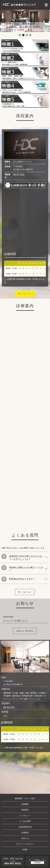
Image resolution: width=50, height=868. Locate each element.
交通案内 (25, 833)
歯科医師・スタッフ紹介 (25, 798)
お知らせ (25, 838)
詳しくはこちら (25, 294)
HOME (25, 850)
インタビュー (25, 815)
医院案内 (25, 810)
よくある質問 (25, 821)
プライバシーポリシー (25, 844)
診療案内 (25, 804)
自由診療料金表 (25, 827)
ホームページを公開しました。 (16, 621)
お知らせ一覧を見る (25, 631)
